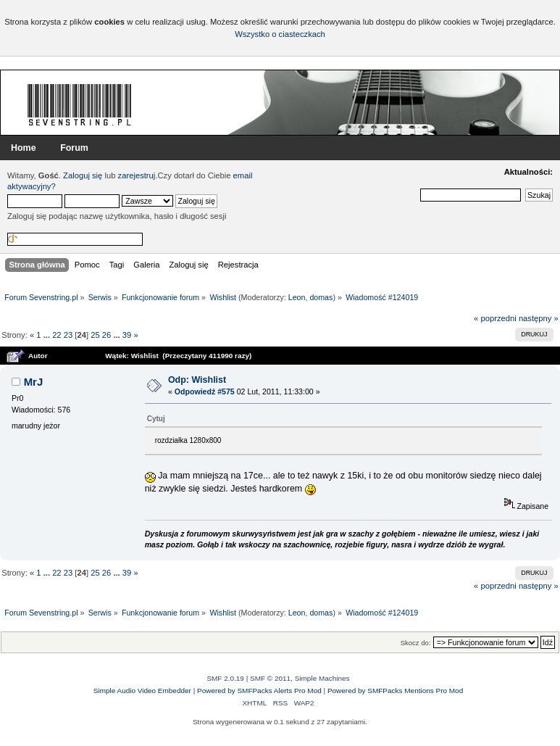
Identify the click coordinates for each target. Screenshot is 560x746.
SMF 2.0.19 (225, 678)
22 (57, 335)
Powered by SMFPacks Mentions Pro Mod (395, 691)
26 (106, 335)
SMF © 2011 (270, 678)
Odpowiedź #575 (205, 391)
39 (127, 335)
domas (321, 297)
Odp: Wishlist (197, 380)
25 (95, 335)
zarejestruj (137, 175)
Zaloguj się (83, 175)
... (48, 335)
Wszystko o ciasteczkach (280, 34)
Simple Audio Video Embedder (142, 691)
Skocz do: (416, 643)
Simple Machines (322, 678)
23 (68, 335)
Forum (74, 148)
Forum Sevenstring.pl (80, 104)
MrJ (34, 382)
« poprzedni (495, 318)
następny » (539, 318)
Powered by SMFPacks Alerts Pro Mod (259, 691)
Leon (297, 297)
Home (24, 148)
